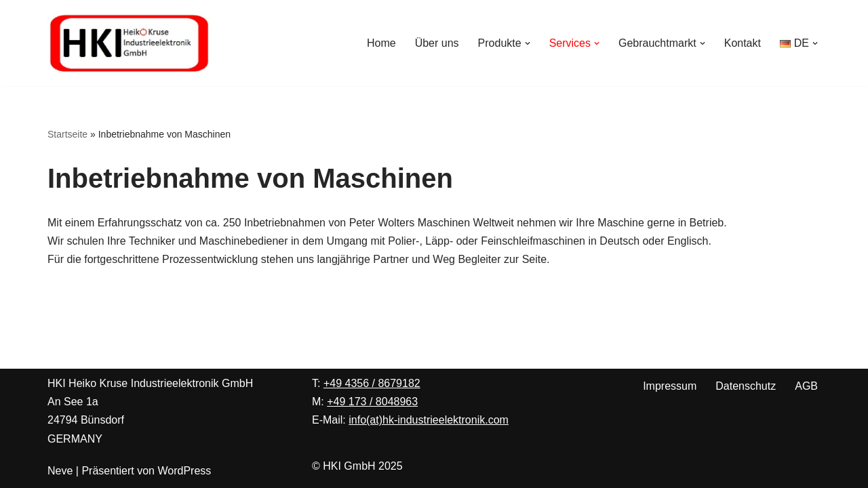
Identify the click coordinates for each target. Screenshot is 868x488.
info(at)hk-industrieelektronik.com (429, 420)
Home (381, 43)
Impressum (670, 386)
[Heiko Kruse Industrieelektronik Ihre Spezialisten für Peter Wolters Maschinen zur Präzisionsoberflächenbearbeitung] (129, 43)
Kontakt (743, 43)
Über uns (437, 43)
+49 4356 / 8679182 (372, 383)
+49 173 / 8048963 (372, 402)
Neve (60, 471)
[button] (528, 43)
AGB (806, 386)
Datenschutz (746, 386)
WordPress (184, 471)
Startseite (67, 134)
